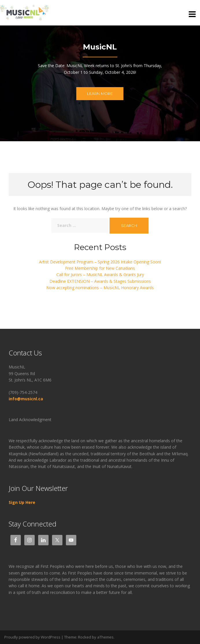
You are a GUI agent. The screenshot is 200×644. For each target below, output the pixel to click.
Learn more (100, 93)
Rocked (85, 637)
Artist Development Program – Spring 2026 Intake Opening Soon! (100, 262)
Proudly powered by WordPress (32, 637)
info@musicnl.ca (26, 399)
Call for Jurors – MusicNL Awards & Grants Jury (100, 275)
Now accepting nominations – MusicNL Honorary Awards (100, 288)
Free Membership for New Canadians (100, 268)
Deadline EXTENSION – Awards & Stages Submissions (100, 281)
